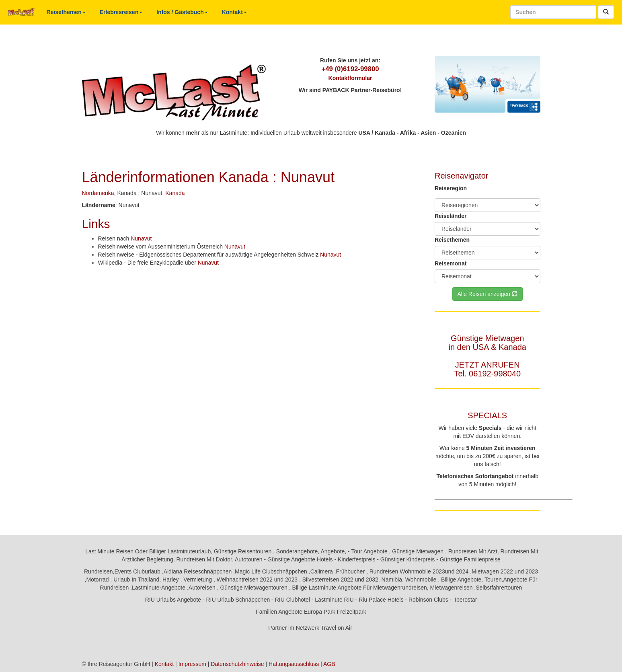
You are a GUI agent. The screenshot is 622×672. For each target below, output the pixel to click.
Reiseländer (451, 216)
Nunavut (141, 238)
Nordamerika (98, 193)
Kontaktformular (350, 78)
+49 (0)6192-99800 (350, 69)
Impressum (192, 664)
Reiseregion (451, 188)
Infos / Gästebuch (182, 12)
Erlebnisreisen (121, 12)
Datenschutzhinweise (237, 664)
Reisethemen (66, 12)
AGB (329, 664)
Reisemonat (451, 263)
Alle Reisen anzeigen (488, 294)
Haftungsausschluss (294, 664)
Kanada (175, 193)
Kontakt (234, 12)
